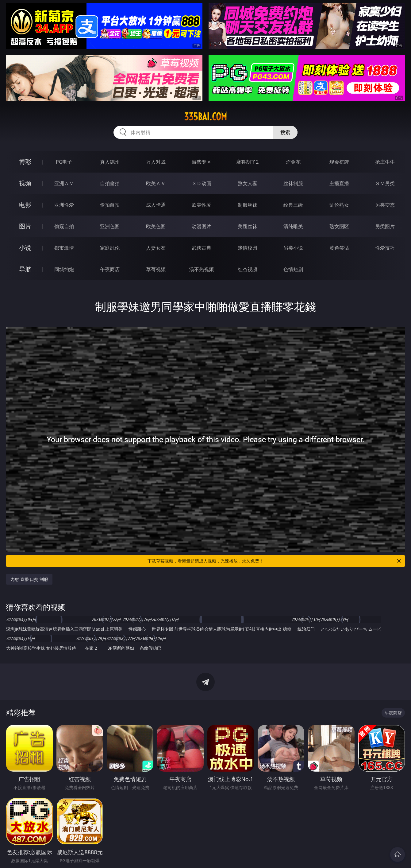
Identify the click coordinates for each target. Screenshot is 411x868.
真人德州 (110, 162)
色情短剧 (293, 269)
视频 (25, 183)
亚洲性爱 (64, 205)
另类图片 (385, 226)
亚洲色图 (110, 226)
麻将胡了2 (247, 162)
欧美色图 (156, 226)
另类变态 (385, 205)
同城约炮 (64, 269)
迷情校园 (248, 248)
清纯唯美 (293, 226)
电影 (25, 205)
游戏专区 (202, 162)
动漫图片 (202, 226)
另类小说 (293, 248)
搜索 (285, 132)
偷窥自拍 (64, 226)
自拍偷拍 (110, 183)
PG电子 (64, 162)
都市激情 (64, 248)
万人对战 (156, 162)
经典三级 (293, 205)
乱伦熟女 (339, 205)
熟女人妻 (248, 183)
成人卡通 (156, 205)
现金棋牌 (339, 162)
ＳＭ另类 (385, 183)
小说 (25, 248)
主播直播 (339, 183)
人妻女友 (156, 248)
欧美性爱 (202, 205)
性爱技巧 (385, 248)
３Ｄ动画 (202, 183)
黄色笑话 (339, 248)
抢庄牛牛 (385, 162)
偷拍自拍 (110, 205)
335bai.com (205, 117)
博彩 (25, 162)
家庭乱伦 (110, 248)
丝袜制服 (293, 183)
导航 (25, 269)
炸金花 (293, 162)
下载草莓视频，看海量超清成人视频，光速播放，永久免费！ (275, 561)
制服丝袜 (248, 205)
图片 (25, 226)
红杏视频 (248, 269)
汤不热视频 (202, 269)
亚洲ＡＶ (64, 183)
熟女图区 (339, 226)
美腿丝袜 (248, 226)
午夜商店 (110, 269)
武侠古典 (202, 248)
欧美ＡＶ (156, 183)
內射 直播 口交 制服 (29, 579)
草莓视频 (156, 269)
